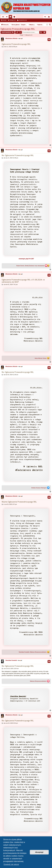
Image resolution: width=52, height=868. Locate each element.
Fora (11, 17)
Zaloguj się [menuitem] (46, 17)
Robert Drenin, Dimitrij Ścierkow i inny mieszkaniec (30, 266)
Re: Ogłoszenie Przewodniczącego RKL (18, 155)
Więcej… (4, 17)
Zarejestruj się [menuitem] (49, 17)
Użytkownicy (15, 17)
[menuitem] (50, 25)
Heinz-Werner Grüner (41, 358)
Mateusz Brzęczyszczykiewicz (38, 681)
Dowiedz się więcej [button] (11, 864)
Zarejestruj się (23, 20)
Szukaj (4, 20)
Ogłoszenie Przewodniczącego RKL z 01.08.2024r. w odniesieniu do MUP (23, 281)
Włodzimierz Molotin (11, 38)
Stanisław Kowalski (11, 660)
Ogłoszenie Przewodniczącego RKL (18, 29)
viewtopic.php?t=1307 (26, 259)
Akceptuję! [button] (39, 852)
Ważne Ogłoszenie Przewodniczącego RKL (19, 502)
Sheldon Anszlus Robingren (39, 488)
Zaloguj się (13, 20)
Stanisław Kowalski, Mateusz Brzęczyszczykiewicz (33, 652)
